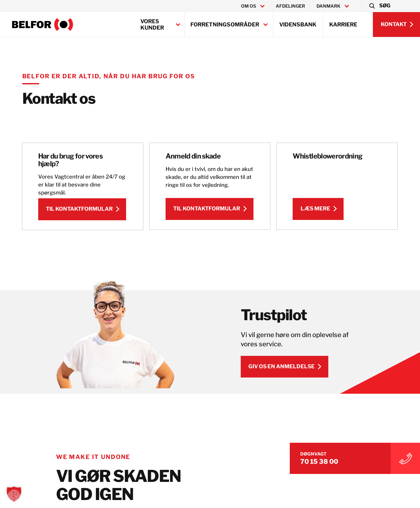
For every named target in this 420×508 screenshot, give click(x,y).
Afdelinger (290, 6)
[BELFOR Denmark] (43, 25)
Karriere (343, 25)
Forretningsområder (225, 25)
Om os (249, 6)
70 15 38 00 (337, 460)
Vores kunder (152, 25)
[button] (379, 6)
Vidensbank (298, 25)
